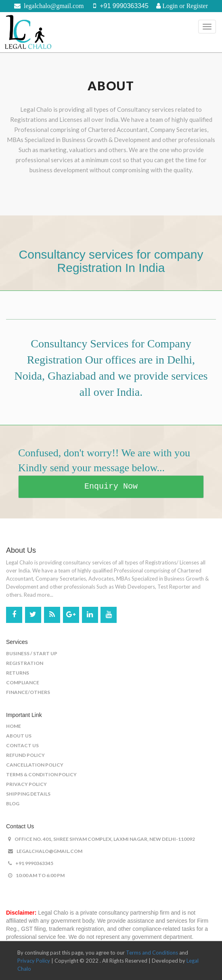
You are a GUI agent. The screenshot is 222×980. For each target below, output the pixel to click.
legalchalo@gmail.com (45, 851)
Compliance (23, 682)
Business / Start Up (32, 653)
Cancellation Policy (35, 765)
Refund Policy (25, 755)
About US (19, 736)
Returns (18, 673)
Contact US (22, 745)
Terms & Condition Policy (41, 774)
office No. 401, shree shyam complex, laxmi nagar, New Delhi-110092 (102, 839)
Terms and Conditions (152, 953)
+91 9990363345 (31, 863)
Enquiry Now (111, 486)
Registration (25, 663)
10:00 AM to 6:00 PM (36, 875)
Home (14, 726)
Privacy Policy (26, 784)
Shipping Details (28, 794)
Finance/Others (28, 692)
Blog (13, 803)
